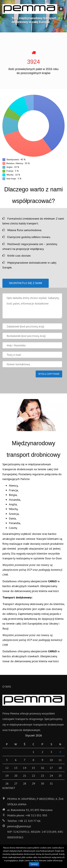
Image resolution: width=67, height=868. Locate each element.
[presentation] (27, 384)
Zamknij (34, 864)
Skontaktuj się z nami (26, 283)
